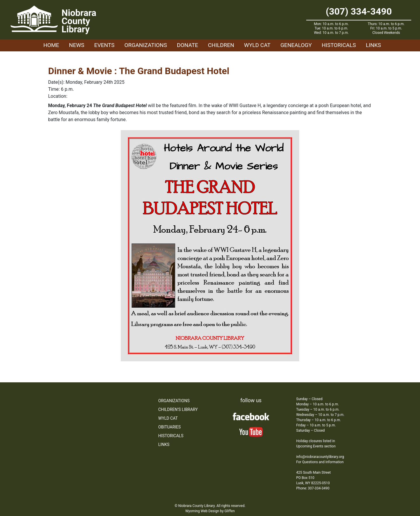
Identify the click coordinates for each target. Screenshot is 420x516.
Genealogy (296, 45)
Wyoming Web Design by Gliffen (210, 511)
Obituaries (170, 427)
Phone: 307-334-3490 (313, 488)
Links (373, 45)
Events (104, 45)
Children (221, 45)
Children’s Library (178, 409)
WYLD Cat (257, 45)
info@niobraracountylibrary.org (320, 457)
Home (51, 45)
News (77, 45)
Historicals (339, 45)
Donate (187, 45)
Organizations (146, 45)
